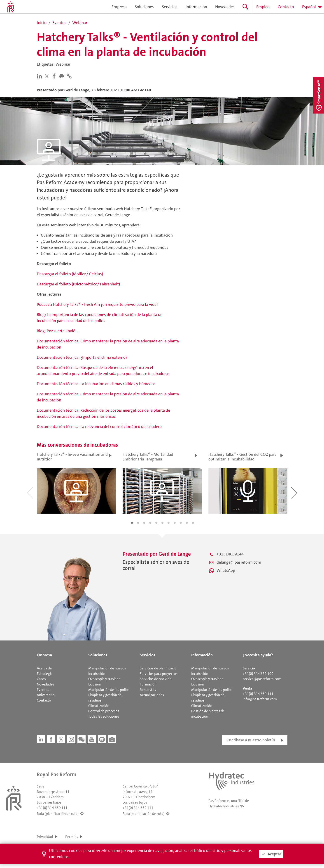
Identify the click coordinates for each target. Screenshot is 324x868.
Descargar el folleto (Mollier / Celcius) (70, 274)
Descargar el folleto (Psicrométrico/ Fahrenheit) (78, 284)
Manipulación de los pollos (109, 690)
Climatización (99, 706)
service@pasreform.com (262, 679)
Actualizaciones (152, 695)
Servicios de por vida (156, 679)
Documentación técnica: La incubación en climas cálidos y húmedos (96, 384)
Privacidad (45, 837)
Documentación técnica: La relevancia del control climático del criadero (99, 427)
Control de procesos (104, 711)
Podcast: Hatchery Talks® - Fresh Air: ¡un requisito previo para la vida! (97, 304)
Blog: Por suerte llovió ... (58, 331)
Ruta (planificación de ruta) (58, 814)
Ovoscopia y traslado (104, 679)
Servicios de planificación (159, 668)
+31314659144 (230, 554)
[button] (63, 76)
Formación (148, 684)
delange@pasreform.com (239, 562)
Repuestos (148, 690)
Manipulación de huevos (107, 668)
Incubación (97, 674)
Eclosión (95, 684)
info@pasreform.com (260, 699)
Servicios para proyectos (159, 674)
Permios (72, 837)
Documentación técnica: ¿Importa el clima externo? (82, 357)
